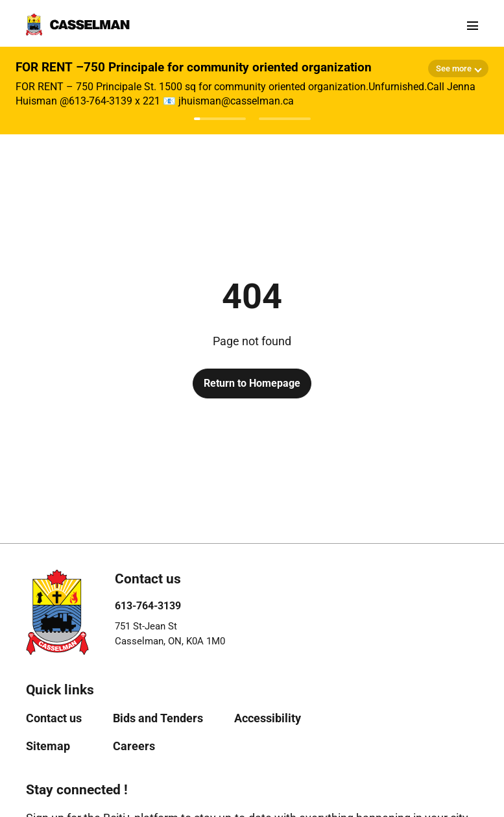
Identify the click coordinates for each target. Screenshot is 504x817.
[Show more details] (458, 68)
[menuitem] (54, 718)
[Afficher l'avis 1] (220, 119)
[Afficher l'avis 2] (285, 119)
